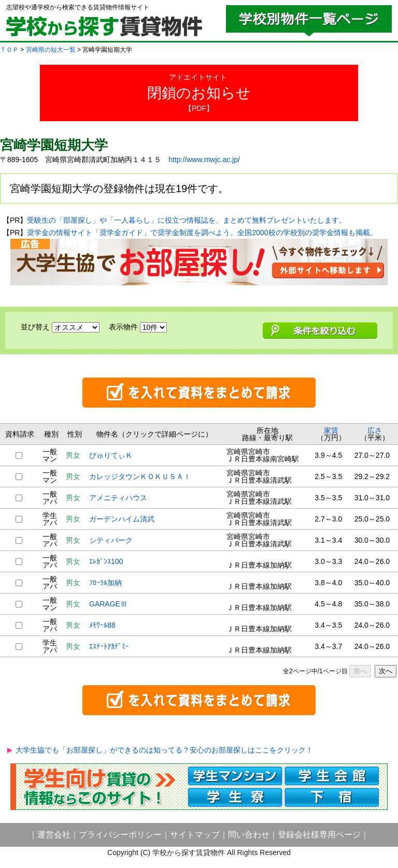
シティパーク (111, 540)
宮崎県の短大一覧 (51, 50)
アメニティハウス (118, 498)
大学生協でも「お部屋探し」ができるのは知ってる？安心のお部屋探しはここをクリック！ (164, 750)
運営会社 (54, 835)
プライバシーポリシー (120, 835)
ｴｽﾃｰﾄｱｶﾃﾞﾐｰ (109, 646)
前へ (360, 671)
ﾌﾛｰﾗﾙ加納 (105, 583)
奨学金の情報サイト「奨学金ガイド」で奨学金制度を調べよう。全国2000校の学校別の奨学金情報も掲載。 (202, 233)
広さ (375, 430)
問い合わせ (249, 835)
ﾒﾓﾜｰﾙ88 (102, 625)
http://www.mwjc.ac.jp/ (204, 160)
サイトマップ (195, 835)
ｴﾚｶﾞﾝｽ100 (106, 561)
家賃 (331, 430)
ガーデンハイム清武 (122, 519)
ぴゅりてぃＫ (111, 455)
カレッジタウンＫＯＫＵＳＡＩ (140, 476)
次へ (386, 671)
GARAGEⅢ (108, 604)
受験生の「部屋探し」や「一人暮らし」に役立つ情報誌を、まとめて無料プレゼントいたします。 (187, 220)
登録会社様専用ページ (319, 835)
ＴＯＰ (9, 50)
